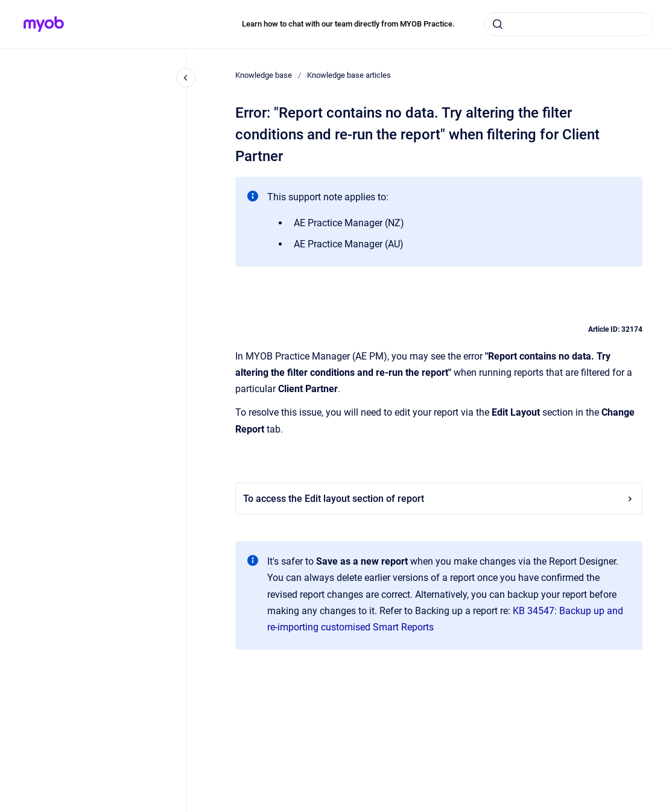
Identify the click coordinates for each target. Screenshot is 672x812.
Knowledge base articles (349, 75)
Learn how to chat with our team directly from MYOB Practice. (348, 24)
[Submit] (498, 24)
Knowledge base (264, 75)
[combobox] (568, 24)
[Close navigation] (186, 78)
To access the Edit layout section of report (439, 499)
